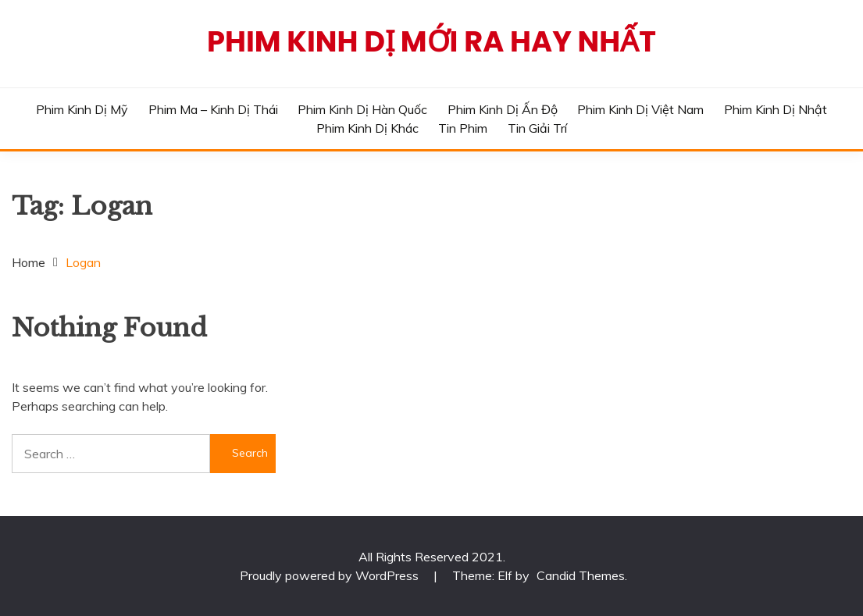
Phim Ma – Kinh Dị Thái (213, 109)
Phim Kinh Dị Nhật (776, 109)
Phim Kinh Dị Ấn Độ (503, 109)
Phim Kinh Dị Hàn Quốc (362, 109)
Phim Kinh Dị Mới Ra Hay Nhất (431, 41)
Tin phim (463, 128)
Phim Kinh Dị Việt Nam (640, 109)
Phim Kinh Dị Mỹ (82, 109)
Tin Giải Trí (537, 128)
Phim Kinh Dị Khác (367, 128)
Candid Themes (581, 575)
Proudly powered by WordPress (331, 575)
